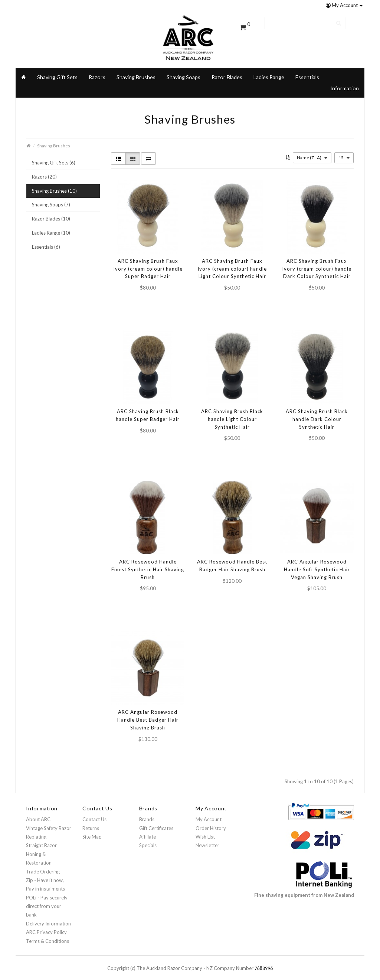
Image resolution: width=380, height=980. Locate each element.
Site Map (92, 832)
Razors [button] (97, 72)
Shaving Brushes (136, 72)
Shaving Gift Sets (57, 72)
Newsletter (207, 840)
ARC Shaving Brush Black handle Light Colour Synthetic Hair (232, 414)
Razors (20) (44, 171)
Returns (91, 823)
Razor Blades (227, 72)
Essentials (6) (46, 242)
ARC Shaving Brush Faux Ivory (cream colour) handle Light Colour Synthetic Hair (232, 264)
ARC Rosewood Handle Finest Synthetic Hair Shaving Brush (148, 564)
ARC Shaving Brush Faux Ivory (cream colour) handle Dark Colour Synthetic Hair (317, 264)
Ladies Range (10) (51, 228)
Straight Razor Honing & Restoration (41, 849)
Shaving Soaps (184, 72)
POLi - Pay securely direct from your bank (47, 901)
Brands (147, 814)
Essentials (307, 72)
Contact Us (94, 814)
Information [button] (345, 83)
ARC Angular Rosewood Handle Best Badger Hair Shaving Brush (148, 715)
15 (344, 152)
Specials (148, 840)
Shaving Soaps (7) (51, 200)
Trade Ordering (43, 866)
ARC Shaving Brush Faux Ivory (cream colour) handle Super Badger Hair (148, 264)
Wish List (205, 832)
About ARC (38, 814)
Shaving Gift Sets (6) (54, 157)
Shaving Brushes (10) (54, 186)
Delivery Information (48, 918)
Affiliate (148, 832)
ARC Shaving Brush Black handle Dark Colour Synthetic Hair (317, 414)
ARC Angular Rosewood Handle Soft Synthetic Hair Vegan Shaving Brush (317, 564)
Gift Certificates (156, 823)
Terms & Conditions (47, 936)
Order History (211, 823)
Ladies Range (269, 72)
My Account (344, 5)
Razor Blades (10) (51, 213)
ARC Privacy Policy (46, 927)
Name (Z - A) (312, 152)
